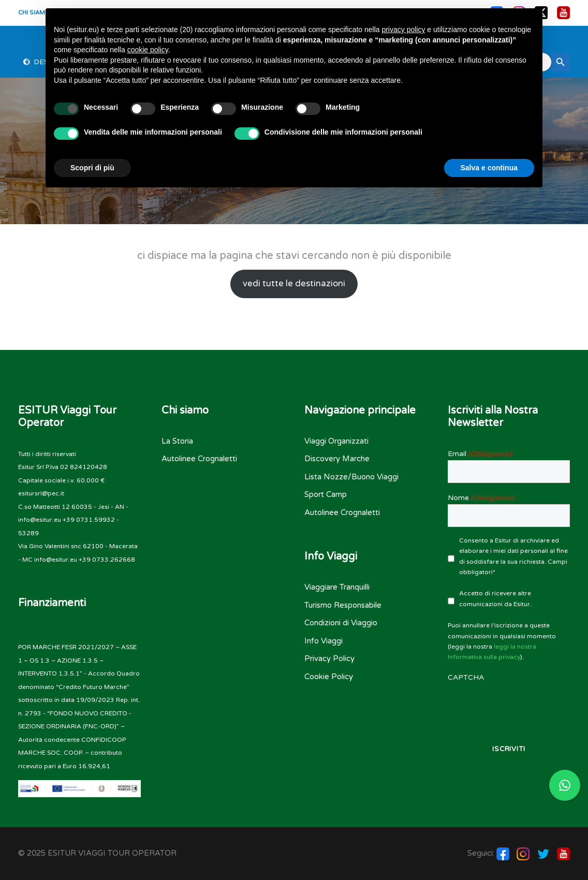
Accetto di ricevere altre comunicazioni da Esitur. (495, 598)
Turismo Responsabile (343, 605)
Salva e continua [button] (489, 168)
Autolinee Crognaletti (199, 459)
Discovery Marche (337, 459)
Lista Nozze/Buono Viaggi (351, 477)
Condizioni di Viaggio (341, 623)
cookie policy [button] (148, 50)
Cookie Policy (329, 677)
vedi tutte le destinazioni (294, 284)
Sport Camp (326, 494)
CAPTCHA (466, 677)
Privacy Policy (329, 658)
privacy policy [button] (403, 30)
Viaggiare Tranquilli (337, 587)
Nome (481, 498)
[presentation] (509, 704)
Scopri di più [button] (92, 168)
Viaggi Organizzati (336, 441)
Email (480, 454)
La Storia (177, 441)
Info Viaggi (324, 641)
